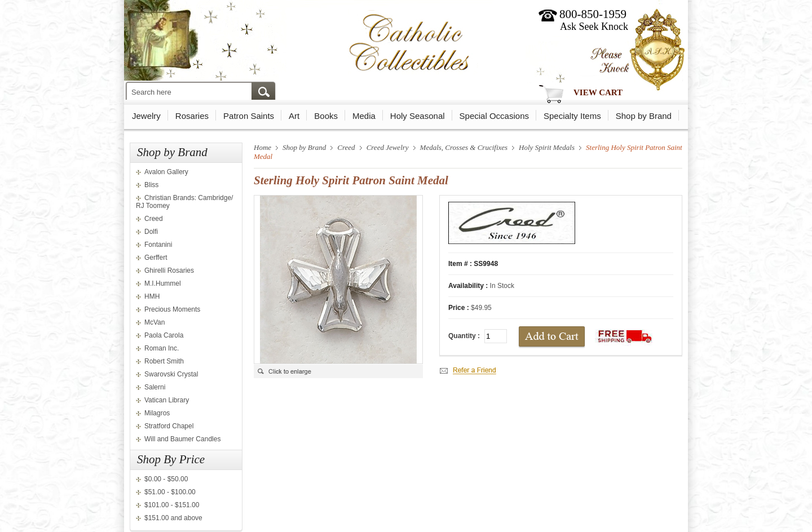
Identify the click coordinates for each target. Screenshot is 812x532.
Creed (154, 219)
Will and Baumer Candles (182, 439)
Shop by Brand (644, 116)
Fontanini (158, 245)
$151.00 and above (173, 518)
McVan (155, 322)
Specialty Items (572, 116)
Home (262, 147)
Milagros (157, 413)
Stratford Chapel (169, 426)
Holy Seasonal (418, 116)
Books (326, 116)
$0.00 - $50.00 (166, 479)
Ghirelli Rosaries (169, 271)
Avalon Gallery (166, 172)
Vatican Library (167, 400)
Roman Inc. (162, 348)
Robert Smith (164, 361)
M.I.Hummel (163, 283)
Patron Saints (249, 116)
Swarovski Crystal (171, 374)
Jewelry (146, 116)
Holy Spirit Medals (547, 147)
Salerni (155, 387)
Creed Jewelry (388, 147)
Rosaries (192, 116)
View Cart (598, 92)
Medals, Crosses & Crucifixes (464, 147)
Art (294, 116)
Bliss (151, 185)
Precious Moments (172, 309)
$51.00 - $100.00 (170, 492)
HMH (152, 296)
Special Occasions (494, 116)
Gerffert (156, 258)
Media (364, 116)
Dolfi (151, 232)
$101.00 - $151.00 (172, 505)
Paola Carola (164, 335)
